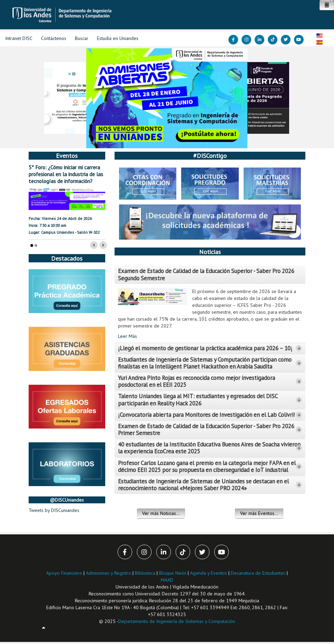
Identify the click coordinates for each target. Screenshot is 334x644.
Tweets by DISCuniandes (54, 510)
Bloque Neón (173, 573)
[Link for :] (167, 98)
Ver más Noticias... (161, 513)
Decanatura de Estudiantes (258, 573)
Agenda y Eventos (209, 573)
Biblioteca (145, 573)
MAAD (167, 580)
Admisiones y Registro (109, 573)
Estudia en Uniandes (118, 38)
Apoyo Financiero (64, 573)
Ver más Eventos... (259, 513)
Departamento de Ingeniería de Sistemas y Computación (177, 621)
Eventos (67, 155)
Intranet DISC (19, 38)
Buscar (82, 38)
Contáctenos (54, 38)
